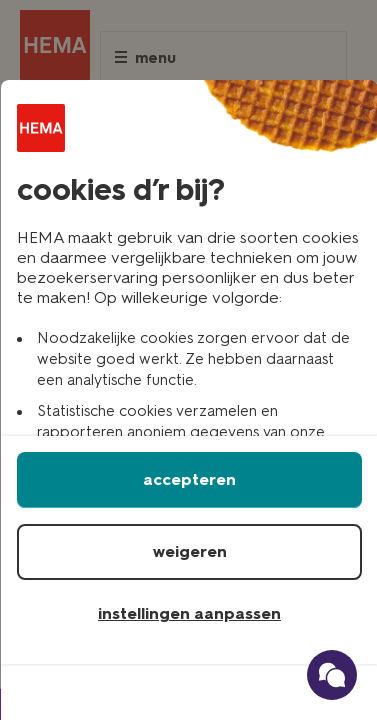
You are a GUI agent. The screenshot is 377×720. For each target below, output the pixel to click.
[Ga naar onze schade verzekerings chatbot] (332, 675)
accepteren (189, 479)
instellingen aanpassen (189, 613)
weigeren (190, 551)
